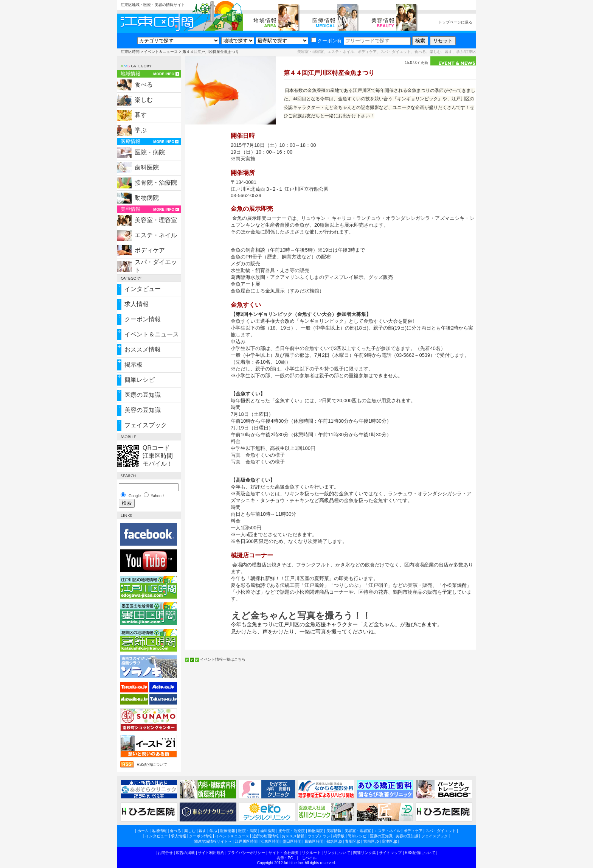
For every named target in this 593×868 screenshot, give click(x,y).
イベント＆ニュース (161, 52)
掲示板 (134, 365)
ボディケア (150, 250)
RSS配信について (152, 765)
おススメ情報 (143, 349)
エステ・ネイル (156, 235)
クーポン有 (327, 41)
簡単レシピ (140, 380)
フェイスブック (146, 425)
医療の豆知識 (143, 395)
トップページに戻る (455, 22)
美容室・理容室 (156, 220)
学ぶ (141, 130)
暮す (141, 115)
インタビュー (143, 289)
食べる (144, 85)
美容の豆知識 (143, 410)
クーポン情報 (143, 319)
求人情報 (137, 304)
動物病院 (147, 198)
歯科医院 (147, 167)
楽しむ (144, 100)
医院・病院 (150, 152)
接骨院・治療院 (156, 183)
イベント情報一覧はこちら (223, 659)
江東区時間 (130, 52)
